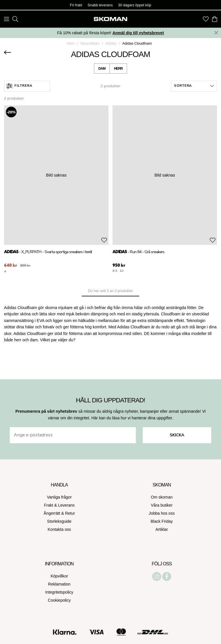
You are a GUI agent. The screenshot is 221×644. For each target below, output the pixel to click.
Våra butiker (162, 505)
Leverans (66, 505)
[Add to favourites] (104, 240)
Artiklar (162, 529)
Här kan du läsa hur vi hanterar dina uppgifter (132, 418)
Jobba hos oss (162, 513)
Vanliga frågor (59, 497)
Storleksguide (59, 521)
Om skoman (162, 497)
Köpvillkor (59, 576)
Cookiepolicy (59, 600)
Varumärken (90, 43)
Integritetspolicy (59, 592)
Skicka (177, 435)
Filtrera (19, 86)
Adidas (111, 43)
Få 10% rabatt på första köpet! (110, 33)
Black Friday (162, 521)
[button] (194, 86)
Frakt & (51, 505)
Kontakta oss (59, 529)
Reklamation (59, 584)
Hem (71, 43)
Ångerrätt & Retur (59, 513)
